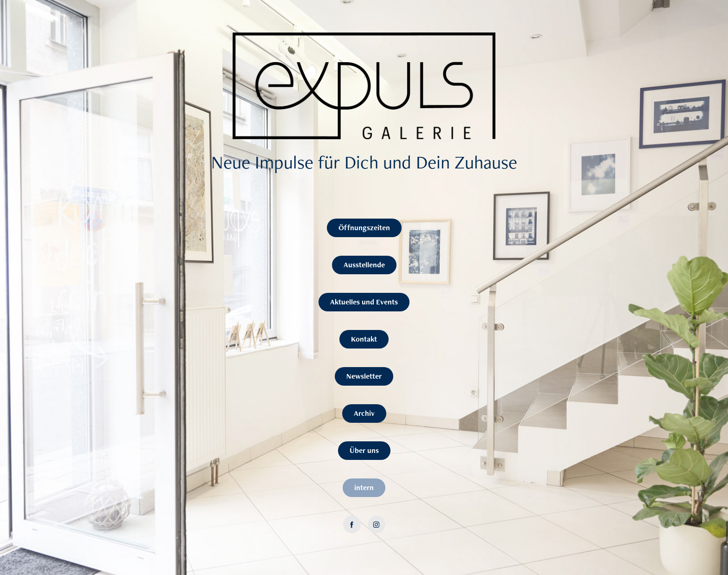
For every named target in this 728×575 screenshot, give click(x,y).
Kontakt (364, 339)
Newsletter (364, 376)
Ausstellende (364, 265)
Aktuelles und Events (364, 302)
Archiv (364, 413)
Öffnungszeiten (364, 228)
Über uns (364, 450)
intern (364, 488)
